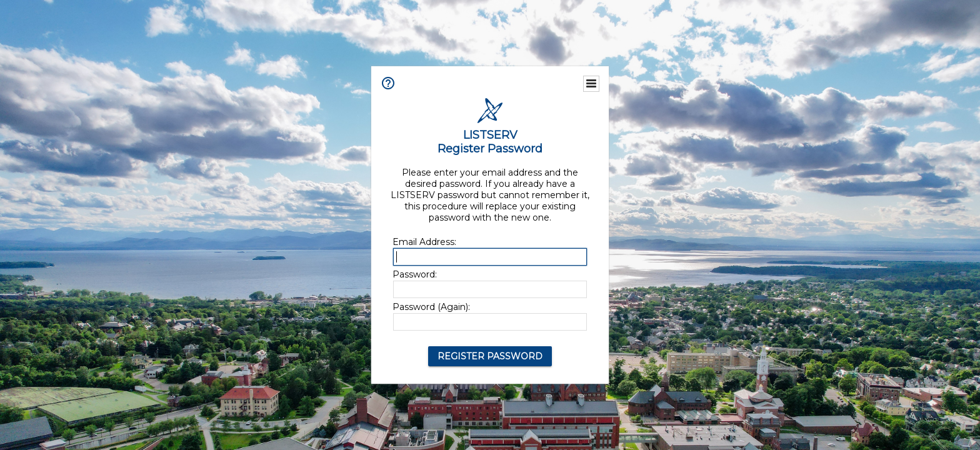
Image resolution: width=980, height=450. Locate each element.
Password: (415, 274)
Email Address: (424, 242)
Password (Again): (431, 307)
